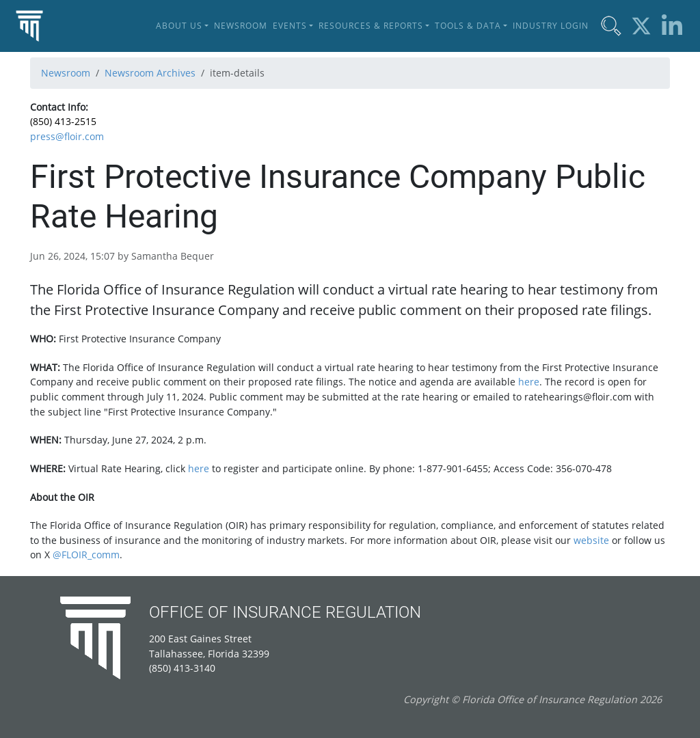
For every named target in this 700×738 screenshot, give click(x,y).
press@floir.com (67, 136)
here (529, 382)
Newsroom (241, 26)
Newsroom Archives (150, 73)
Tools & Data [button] (468, 26)
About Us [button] (179, 26)
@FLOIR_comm (86, 555)
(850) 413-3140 (182, 668)
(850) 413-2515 (63, 121)
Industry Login (551, 26)
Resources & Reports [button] (371, 26)
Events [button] (290, 26)
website (591, 540)
